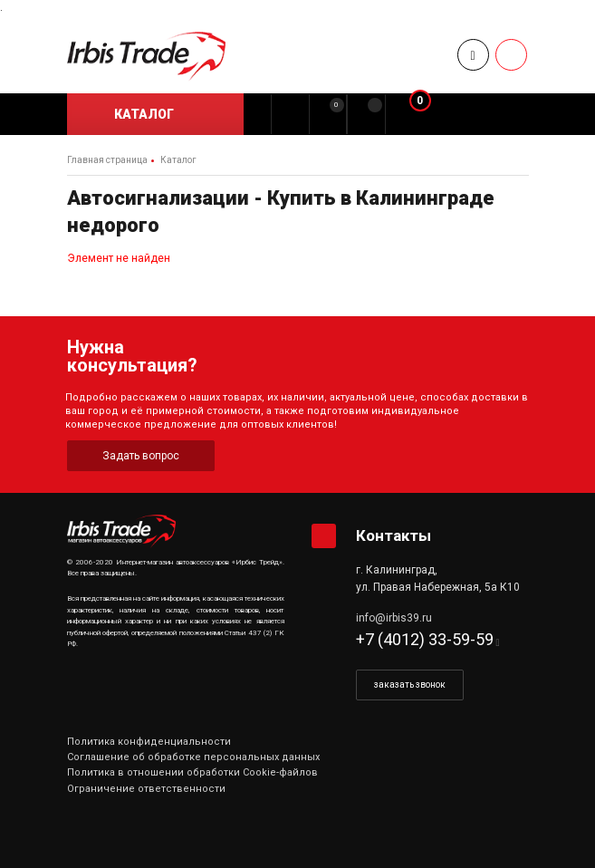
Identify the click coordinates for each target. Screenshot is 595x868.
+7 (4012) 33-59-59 (425, 639)
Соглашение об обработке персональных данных (193, 757)
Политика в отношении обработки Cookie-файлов (192, 772)
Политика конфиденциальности (149, 742)
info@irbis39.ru (394, 618)
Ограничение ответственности (146, 789)
